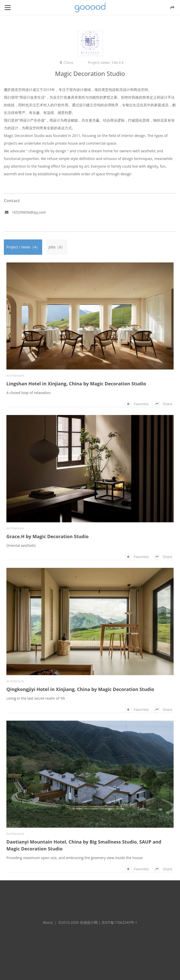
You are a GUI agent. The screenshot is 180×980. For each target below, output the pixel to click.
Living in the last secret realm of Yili (36, 698)
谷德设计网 (90, 8)
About (48, 922)
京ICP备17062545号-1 (119, 922)
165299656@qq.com (29, 212)
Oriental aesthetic (21, 545)
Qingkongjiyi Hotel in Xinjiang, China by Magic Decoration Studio (80, 689)
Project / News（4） (23, 247)
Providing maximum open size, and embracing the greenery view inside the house (75, 858)
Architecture (15, 376)
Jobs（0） (57, 247)
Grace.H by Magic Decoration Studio (47, 536)
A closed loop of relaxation (29, 393)
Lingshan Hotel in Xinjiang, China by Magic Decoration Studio (76, 384)
